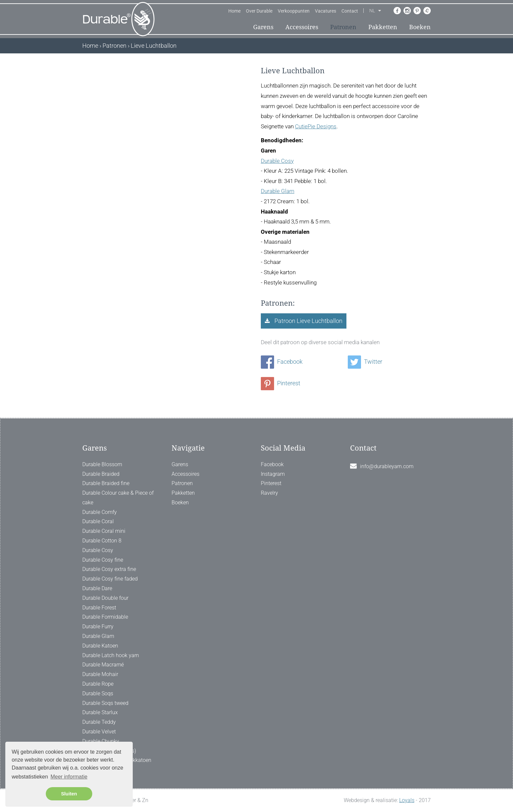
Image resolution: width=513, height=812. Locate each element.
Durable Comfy (100, 512)
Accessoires (302, 27)
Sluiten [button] (69, 794)
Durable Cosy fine (103, 560)
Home (234, 11)
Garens (263, 27)
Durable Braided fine (106, 483)
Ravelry (269, 493)
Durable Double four (105, 598)
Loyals (407, 800)
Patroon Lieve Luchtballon (308, 321)
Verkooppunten (294, 11)
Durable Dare (97, 588)
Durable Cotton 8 (102, 541)
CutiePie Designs (316, 126)
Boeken (420, 27)
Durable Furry (98, 626)
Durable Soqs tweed (105, 703)
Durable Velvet (99, 732)
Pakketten (383, 27)
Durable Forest (99, 608)
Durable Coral (98, 521)
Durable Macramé (103, 665)
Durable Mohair (100, 674)
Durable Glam (278, 191)
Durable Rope (98, 684)
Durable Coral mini (104, 531)
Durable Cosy (277, 161)
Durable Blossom (102, 464)
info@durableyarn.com (387, 466)
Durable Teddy (99, 722)
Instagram (273, 474)
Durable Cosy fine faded (110, 579)
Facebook (282, 362)
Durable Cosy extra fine (109, 569)
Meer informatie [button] (69, 777)
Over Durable (259, 11)
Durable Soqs (98, 693)
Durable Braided (101, 474)
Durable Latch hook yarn (111, 655)
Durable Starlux (100, 712)
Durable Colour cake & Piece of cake (118, 498)
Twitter (365, 362)
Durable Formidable (105, 617)
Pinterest (281, 383)
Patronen (343, 27)
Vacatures (326, 11)
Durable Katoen (100, 646)
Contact (350, 11)
